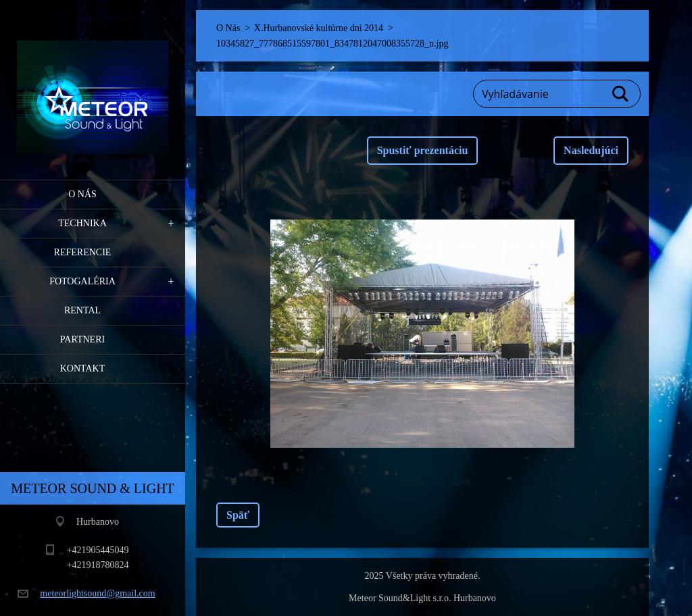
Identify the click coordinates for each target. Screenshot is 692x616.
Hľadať (621, 94)
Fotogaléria (82, 281)
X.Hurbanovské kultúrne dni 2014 (319, 28)
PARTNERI (82, 339)
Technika (82, 223)
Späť (238, 515)
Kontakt (83, 368)
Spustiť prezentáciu (423, 150)
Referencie (83, 252)
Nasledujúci (591, 150)
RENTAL (82, 310)
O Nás (82, 194)
